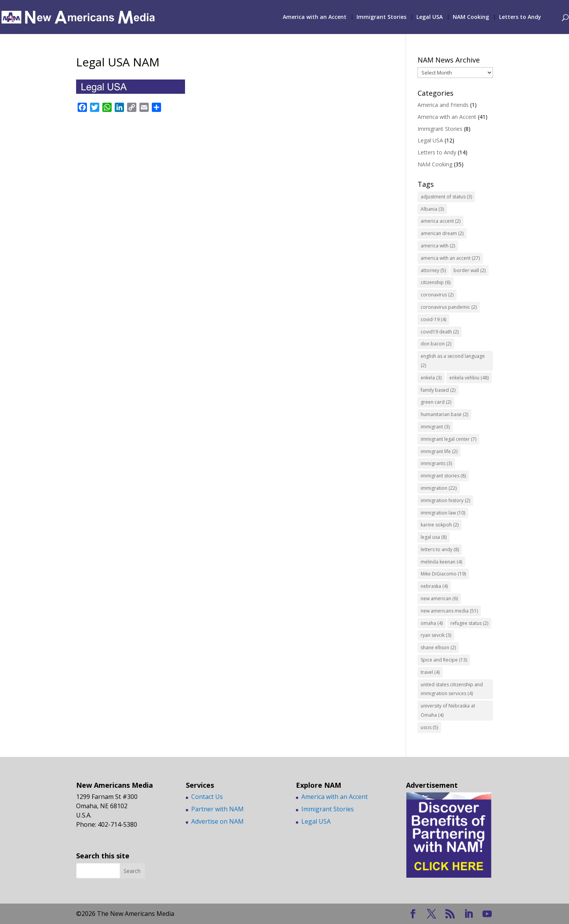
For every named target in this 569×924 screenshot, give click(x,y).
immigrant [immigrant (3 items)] (435, 427)
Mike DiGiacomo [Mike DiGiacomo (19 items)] (443, 574)
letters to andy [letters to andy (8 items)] (440, 549)
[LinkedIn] (469, 914)
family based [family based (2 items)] (438, 390)
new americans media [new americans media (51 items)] (449, 611)
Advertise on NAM (217, 821)
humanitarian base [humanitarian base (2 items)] (444, 414)
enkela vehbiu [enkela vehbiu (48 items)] (469, 378)
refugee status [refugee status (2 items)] (469, 623)
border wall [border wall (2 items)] (470, 270)
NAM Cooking (471, 17)
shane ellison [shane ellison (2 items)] (438, 647)
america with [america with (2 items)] (438, 246)
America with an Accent (315, 17)
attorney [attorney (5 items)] (433, 270)
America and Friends (443, 105)
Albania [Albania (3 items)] (432, 209)
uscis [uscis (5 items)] (429, 727)
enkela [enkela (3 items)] (431, 378)
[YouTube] (487, 914)
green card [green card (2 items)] (436, 402)
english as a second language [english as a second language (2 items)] (453, 361)
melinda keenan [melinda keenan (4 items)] (441, 562)
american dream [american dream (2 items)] (442, 233)
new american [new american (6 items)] (439, 598)
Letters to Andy (520, 17)
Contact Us (207, 797)
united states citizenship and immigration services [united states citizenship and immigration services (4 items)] (452, 689)
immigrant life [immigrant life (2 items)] (439, 451)
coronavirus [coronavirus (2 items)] (437, 295)
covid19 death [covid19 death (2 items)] (440, 332)
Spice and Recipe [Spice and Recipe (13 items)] (444, 660)
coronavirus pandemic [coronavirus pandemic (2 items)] (449, 307)
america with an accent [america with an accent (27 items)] (450, 258)
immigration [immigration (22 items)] (439, 488)
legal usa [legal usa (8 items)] (434, 537)
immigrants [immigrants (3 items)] (436, 463)
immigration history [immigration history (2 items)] (445, 500)
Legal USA (430, 17)
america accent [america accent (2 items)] (441, 221)
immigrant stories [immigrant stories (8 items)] (443, 476)
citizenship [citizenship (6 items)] (436, 282)
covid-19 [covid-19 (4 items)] (433, 319)
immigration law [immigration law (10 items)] (443, 513)
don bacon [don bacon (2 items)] (436, 344)
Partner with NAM (217, 809)
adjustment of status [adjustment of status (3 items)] (446, 197)
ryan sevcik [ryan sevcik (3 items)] (436, 635)
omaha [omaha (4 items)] (432, 623)
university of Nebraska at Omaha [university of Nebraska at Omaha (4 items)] (448, 710)
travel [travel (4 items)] (430, 672)
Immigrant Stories (381, 17)
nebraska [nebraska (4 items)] (434, 586)
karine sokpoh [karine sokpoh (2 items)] (440, 525)
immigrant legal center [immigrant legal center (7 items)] (448, 439)
